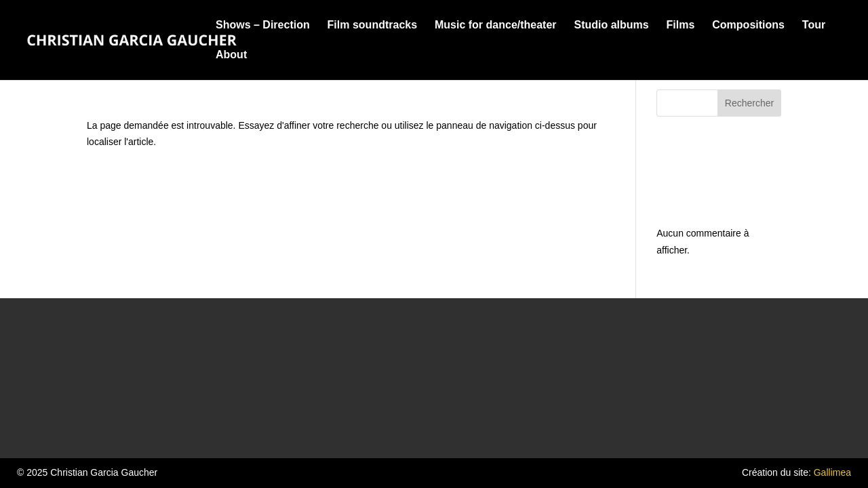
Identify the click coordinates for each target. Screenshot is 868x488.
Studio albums (611, 25)
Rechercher (749, 103)
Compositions (748, 25)
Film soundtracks (372, 25)
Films (681, 25)
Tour (814, 25)
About (231, 55)
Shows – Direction (263, 25)
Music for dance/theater (496, 25)
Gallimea (832, 472)
